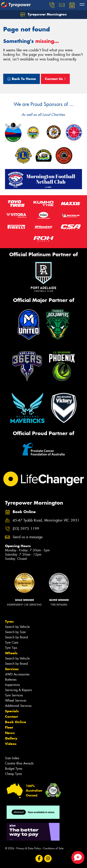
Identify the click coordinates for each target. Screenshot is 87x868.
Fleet (9, 727)
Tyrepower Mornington (43, 15)
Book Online (16, 722)
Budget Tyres (14, 769)
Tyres (9, 621)
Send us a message (28, 537)
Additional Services (18, 706)
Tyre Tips (11, 648)
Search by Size (15, 632)
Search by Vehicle (17, 627)
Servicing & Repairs (18, 690)
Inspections (12, 685)
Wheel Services (16, 701)
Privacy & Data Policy (29, 848)
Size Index (12, 758)
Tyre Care (12, 642)
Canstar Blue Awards (19, 763)
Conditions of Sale (53, 848)
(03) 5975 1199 (26, 529)
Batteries (11, 680)
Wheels (11, 653)
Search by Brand (16, 637)
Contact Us (55, 79)
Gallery (11, 738)
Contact (11, 717)
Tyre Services (14, 695)
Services (12, 669)
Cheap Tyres (13, 774)
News (10, 733)
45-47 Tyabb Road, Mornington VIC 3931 (46, 520)
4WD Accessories (17, 674)
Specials (12, 711)
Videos (11, 744)
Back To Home (22, 79)
